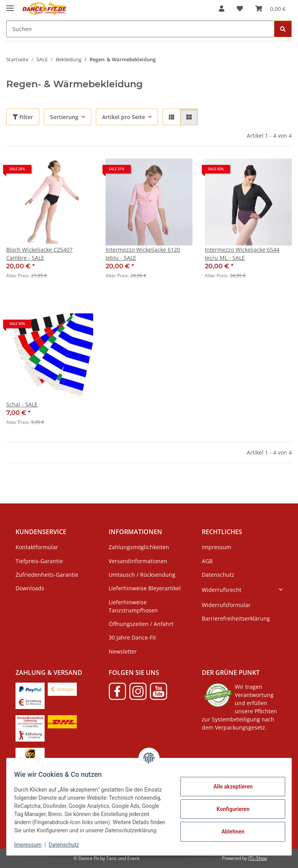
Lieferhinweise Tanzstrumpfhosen (133, 606)
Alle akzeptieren (228, 782)
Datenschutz (69, 845)
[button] (222, 9)
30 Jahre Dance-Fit (132, 637)
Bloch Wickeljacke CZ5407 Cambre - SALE (39, 254)
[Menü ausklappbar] (10, 5)
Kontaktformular (37, 547)
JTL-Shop (258, 858)
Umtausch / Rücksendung (142, 575)
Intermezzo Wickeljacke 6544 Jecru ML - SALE (242, 254)
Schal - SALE (22, 404)
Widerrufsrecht (222, 590)
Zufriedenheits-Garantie (47, 575)
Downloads (30, 588)
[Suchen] (140, 29)
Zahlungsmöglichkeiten (139, 547)
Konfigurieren (228, 805)
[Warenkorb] (270, 9)
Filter (23, 117)
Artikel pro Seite (124, 117)
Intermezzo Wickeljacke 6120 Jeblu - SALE (143, 254)
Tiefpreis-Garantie (39, 561)
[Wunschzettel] (240, 9)
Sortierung (64, 117)
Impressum (33, 845)
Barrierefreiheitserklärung (236, 618)
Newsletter (123, 651)
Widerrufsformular (226, 605)
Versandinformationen (138, 561)
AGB (207, 561)
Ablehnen (228, 827)
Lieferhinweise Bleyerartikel (145, 588)
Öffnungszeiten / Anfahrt (141, 624)
